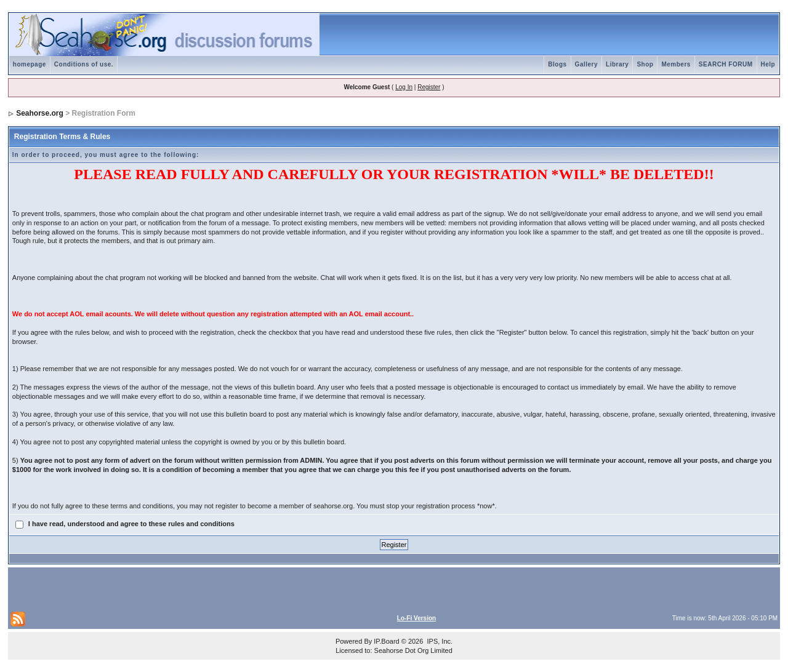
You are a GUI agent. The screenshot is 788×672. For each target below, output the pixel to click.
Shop (645, 64)
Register (429, 87)
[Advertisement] (155, 588)
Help (768, 64)
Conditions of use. (84, 64)
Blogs (557, 64)
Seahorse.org (40, 113)
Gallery (586, 64)
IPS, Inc (439, 641)
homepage (30, 64)
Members (676, 64)
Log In (404, 87)
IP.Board (386, 641)
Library (617, 64)
